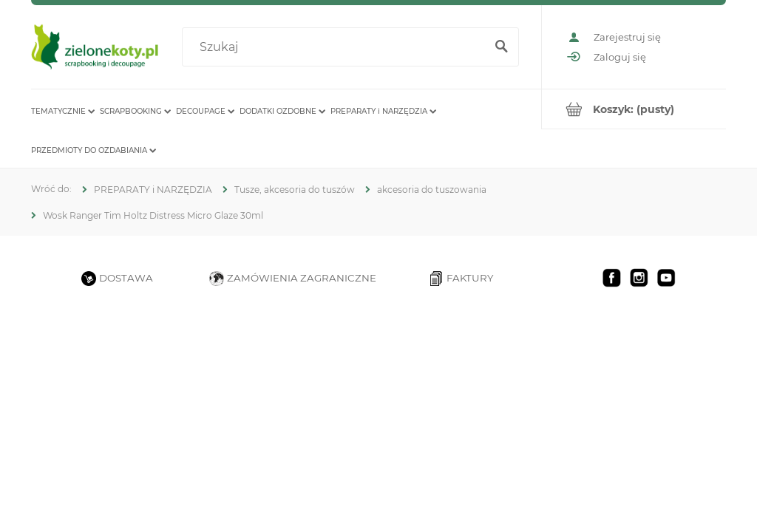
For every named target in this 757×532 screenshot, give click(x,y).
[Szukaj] (501, 47)
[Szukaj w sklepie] (336, 47)
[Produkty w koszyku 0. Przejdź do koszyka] (634, 109)
